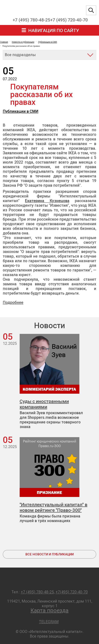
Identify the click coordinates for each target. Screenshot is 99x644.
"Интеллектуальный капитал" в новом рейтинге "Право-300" (54, 507)
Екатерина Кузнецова (47, 201)
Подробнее (13, 303)
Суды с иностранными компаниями (44, 404)
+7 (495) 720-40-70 (69, 20)
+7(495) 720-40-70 (72, 592)
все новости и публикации (50, 554)
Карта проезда (49, 610)
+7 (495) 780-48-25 (31, 20)
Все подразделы (20, 55)
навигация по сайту (54, 30)
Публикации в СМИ (21, 111)
